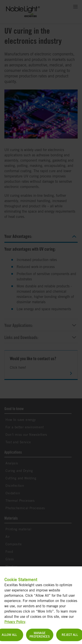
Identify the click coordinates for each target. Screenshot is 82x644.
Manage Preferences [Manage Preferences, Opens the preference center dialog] (39, 637)
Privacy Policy (15, 624)
